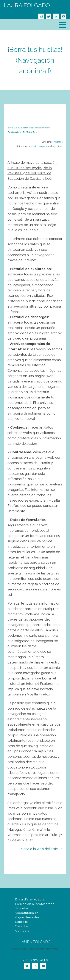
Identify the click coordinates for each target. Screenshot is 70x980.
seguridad (57, 146)
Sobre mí (22, 922)
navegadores (44, 146)
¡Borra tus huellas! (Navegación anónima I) (35, 60)
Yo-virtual (22, 926)
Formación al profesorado (35, 904)
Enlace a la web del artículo (41, 849)
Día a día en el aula (30, 900)
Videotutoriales (27, 913)
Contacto (22, 931)
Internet (32, 146)
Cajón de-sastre (27, 917)
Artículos (58, 142)
